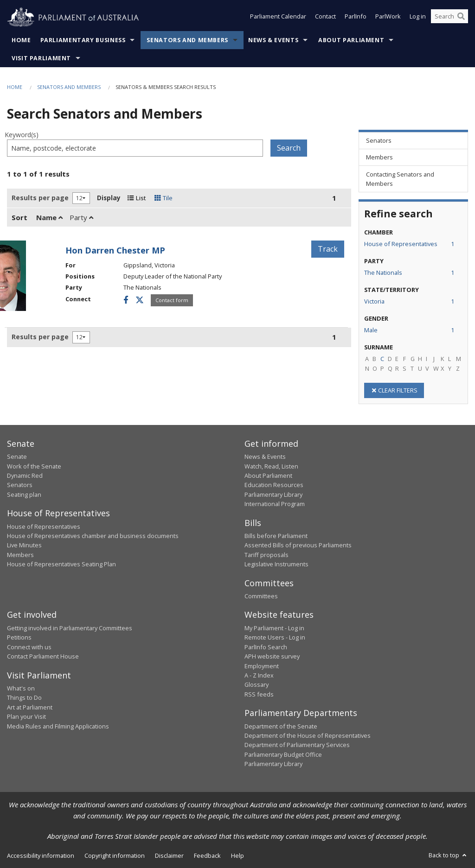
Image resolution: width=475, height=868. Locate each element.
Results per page (40, 198)
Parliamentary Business (83, 40)
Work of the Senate (34, 466)
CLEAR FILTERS (394, 390)
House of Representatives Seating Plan (61, 564)
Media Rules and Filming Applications (58, 726)
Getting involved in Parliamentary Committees (70, 628)
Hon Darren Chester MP (115, 250)
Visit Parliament (41, 58)
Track (328, 249)
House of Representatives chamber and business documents (93, 536)
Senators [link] (379, 140)
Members (20, 555)
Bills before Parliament (276, 536)
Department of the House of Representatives (308, 735)
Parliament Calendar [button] (278, 18)
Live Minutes (24, 545)
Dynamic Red (25, 475)
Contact (325, 18)
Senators (20, 485)
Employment (262, 666)
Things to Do (24, 697)
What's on (21, 688)
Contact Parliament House (43, 656)
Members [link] (379, 157)
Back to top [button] (448, 855)
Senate (17, 456)
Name (49, 217)
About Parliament (351, 40)
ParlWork (388, 18)
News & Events (273, 40)
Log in (418, 18)
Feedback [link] (207, 855)
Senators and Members (187, 40)
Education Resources (274, 485)
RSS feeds (259, 694)
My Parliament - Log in (274, 628)
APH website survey (272, 656)
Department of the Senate (281, 726)
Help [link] (237, 855)
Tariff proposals (266, 555)
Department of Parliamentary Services (297, 745)
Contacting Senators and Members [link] (400, 179)
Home (21, 40)
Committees (261, 596)
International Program (275, 504)
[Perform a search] (461, 18)
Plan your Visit (26, 716)
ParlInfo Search (266, 647)
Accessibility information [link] (41, 855)
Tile (164, 198)
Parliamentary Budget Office (283, 754)
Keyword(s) (22, 135)
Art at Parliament (30, 707)
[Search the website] (449, 18)
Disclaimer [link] (169, 855)
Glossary (257, 684)
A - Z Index (259, 675)
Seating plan (24, 494)
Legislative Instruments (276, 564)
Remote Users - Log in (275, 637)
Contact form (172, 300)
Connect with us (29, 647)
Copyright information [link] (115, 855)
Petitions (19, 637)
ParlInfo (356, 18)
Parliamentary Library (273, 494)
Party (81, 217)
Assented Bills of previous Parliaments (298, 545)
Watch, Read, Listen (271, 466)
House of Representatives (44, 526)
